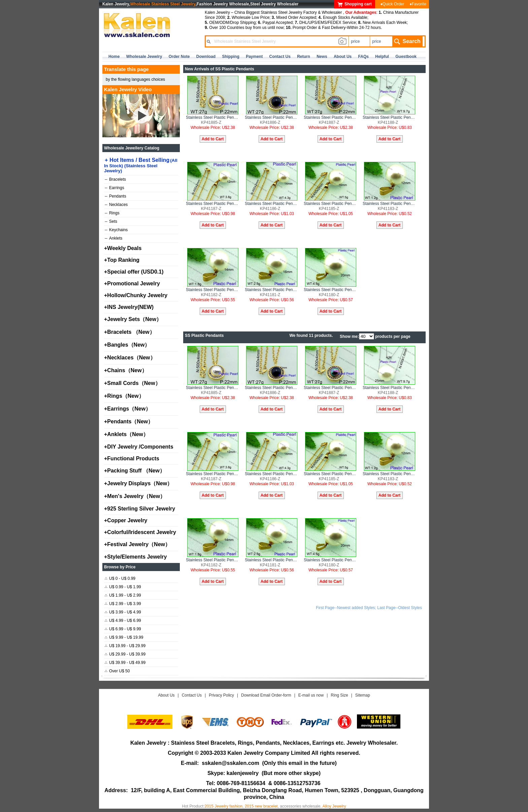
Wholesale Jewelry (144, 57)
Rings (112, 213)
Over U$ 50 (117, 671)
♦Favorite (418, 4)
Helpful (382, 57)
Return (304, 57)
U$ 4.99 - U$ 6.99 (123, 621)
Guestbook (406, 57)
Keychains (116, 230)
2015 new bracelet (261, 806)
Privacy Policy (221, 695)
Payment (254, 57)
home (114, 57)
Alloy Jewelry (334, 806)
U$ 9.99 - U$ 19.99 (124, 637)
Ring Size (339, 695)
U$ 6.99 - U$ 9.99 (123, 629)
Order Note (179, 57)
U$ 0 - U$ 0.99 (120, 578)
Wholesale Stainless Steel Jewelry (163, 4)
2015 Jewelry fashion (223, 806)
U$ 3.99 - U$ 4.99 (123, 612)
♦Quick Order (392, 4)
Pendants (115, 196)
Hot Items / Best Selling (141, 165)
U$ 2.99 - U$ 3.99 (123, 604)
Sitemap (363, 695)
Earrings (114, 188)
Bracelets (115, 179)
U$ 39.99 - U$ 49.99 (125, 663)
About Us (166, 695)
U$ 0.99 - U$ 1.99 (123, 587)
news (322, 57)
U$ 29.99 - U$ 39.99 (125, 654)
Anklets (113, 238)
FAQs (364, 57)
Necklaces (116, 205)
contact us (280, 57)
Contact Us (192, 695)
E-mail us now (311, 695)
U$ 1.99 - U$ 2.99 (123, 595)
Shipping (230, 57)
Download (206, 57)
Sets (111, 221)
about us (343, 57)
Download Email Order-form (266, 695)
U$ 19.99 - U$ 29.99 (125, 646)
